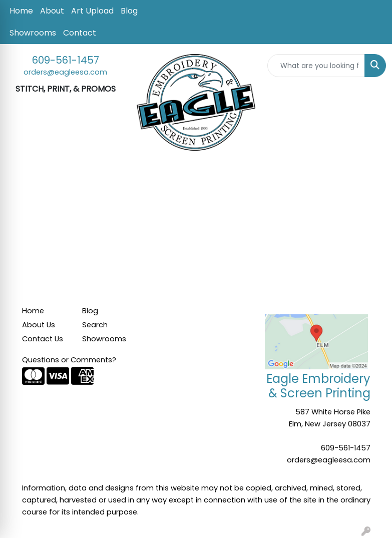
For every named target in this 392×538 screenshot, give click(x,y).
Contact (80, 33)
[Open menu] (372, 176)
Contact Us (43, 339)
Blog (129, 11)
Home (21, 11)
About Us (39, 325)
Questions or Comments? (69, 360)
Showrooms (33, 33)
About (52, 11)
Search (95, 325)
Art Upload (92, 11)
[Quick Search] (316, 66)
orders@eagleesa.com (65, 72)
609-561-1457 (66, 60)
